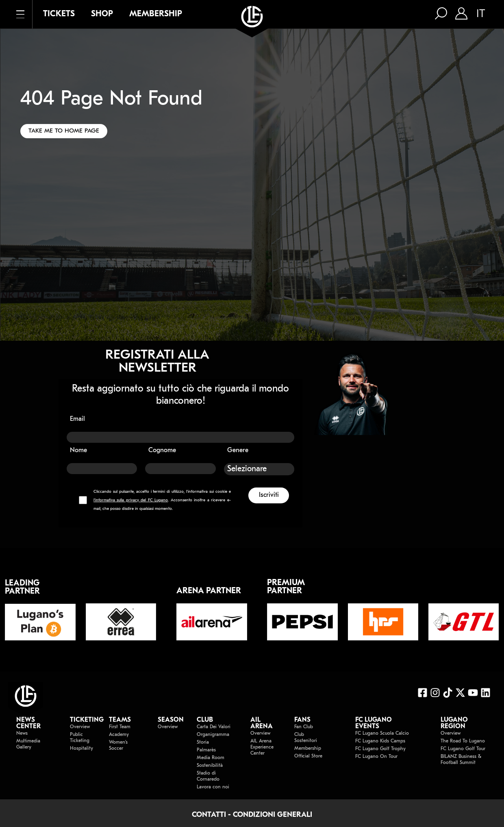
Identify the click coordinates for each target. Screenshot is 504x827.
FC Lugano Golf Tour (463, 749)
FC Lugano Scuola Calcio (382, 733)
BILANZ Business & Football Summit (461, 760)
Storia (203, 742)
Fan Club (304, 727)
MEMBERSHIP (156, 14)
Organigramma (213, 735)
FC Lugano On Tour (376, 757)
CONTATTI (209, 815)
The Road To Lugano (463, 741)
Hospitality (81, 749)
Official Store (308, 756)
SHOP (102, 14)
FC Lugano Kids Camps (380, 741)
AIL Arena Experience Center (262, 747)
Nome (78, 450)
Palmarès (206, 750)
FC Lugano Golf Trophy (380, 749)
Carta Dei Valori (214, 727)
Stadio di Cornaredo (208, 776)
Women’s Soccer (118, 745)
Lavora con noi (213, 787)
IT (481, 14)
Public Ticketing (80, 738)
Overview (80, 727)
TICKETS (59, 14)
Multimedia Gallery (28, 744)
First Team (120, 727)
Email (77, 419)
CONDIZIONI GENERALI (273, 815)
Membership (308, 749)
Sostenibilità (210, 766)
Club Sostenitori (306, 738)
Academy (119, 735)
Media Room (211, 758)
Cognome (162, 450)
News (22, 733)
